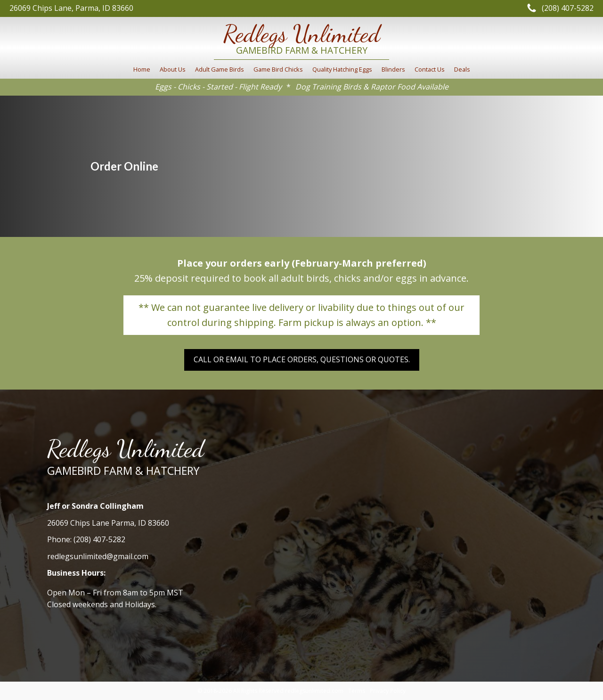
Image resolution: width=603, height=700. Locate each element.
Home (142, 69)
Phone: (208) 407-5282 (86, 539)
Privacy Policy (388, 691)
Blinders (393, 69)
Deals (462, 69)
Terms (357, 691)
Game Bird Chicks (278, 69)
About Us (173, 69)
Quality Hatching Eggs (342, 69)
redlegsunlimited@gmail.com (98, 556)
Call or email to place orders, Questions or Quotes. (302, 359)
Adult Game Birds (220, 69)
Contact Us (430, 69)
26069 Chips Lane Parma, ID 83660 (108, 523)
